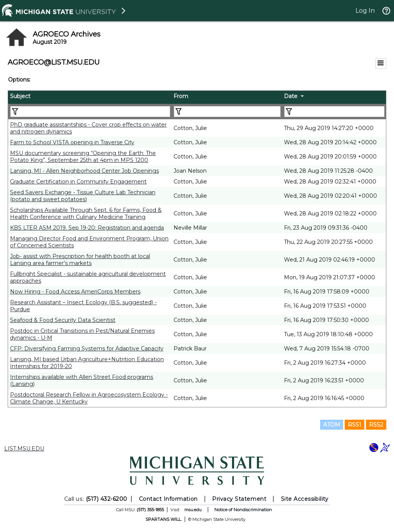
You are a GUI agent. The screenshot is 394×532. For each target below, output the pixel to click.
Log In (365, 11)
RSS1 (355, 425)
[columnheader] (90, 97)
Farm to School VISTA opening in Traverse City (72, 142)
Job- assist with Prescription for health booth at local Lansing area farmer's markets (80, 260)
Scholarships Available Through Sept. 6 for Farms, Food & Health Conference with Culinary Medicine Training (86, 213)
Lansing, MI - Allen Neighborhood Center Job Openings (84, 171)
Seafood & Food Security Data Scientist (63, 320)
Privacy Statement (239, 499)
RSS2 (376, 425)
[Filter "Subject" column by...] (90, 112)
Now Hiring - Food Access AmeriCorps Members (75, 292)
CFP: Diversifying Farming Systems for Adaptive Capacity (87, 349)
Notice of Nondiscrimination (243, 510)
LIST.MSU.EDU (24, 449)
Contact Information (168, 499)
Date (291, 96)
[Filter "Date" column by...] (334, 112)
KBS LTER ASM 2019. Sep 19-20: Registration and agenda (87, 228)
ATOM (332, 425)
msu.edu (193, 510)
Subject (20, 96)
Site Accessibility (305, 499)
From (181, 96)
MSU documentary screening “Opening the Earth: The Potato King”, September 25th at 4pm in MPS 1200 (83, 157)
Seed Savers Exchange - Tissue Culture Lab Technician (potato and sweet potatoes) (83, 196)
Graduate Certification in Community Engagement (78, 182)
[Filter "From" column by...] (227, 112)
